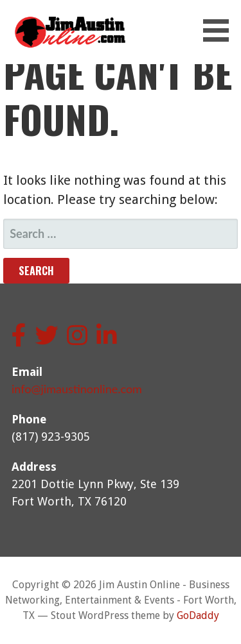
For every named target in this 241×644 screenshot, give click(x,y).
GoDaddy (198, 615)
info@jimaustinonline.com (77, 389)
